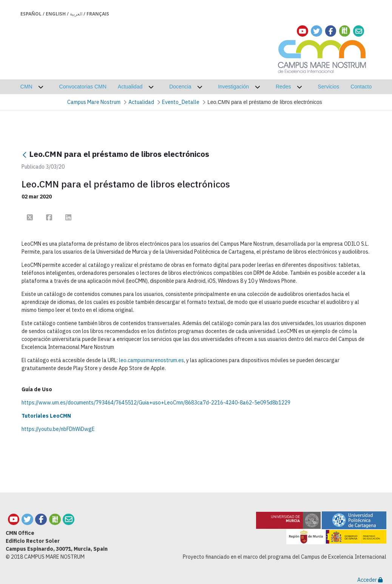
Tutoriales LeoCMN (46, 416)
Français (98, 14)
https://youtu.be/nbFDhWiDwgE (58, 429)
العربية (76, 14)
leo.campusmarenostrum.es (151, 360)
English (56, 14)
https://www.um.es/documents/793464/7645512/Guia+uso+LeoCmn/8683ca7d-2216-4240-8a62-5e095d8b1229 (156, 403)
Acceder (370, 580)
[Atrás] (25, 155)
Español (31, 14)
